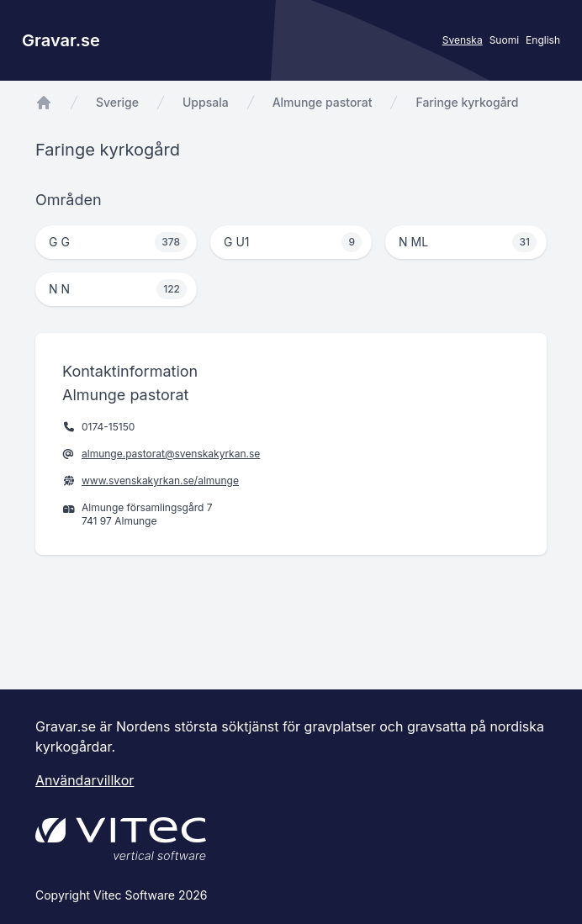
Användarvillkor (85, 780)
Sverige (117, 102)
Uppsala (206, 102)
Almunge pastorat (323, 102)
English (543, 40)
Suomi (504, 40)
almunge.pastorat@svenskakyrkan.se (171, 454)
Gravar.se (61, 40)
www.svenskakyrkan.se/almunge (160, 480)
